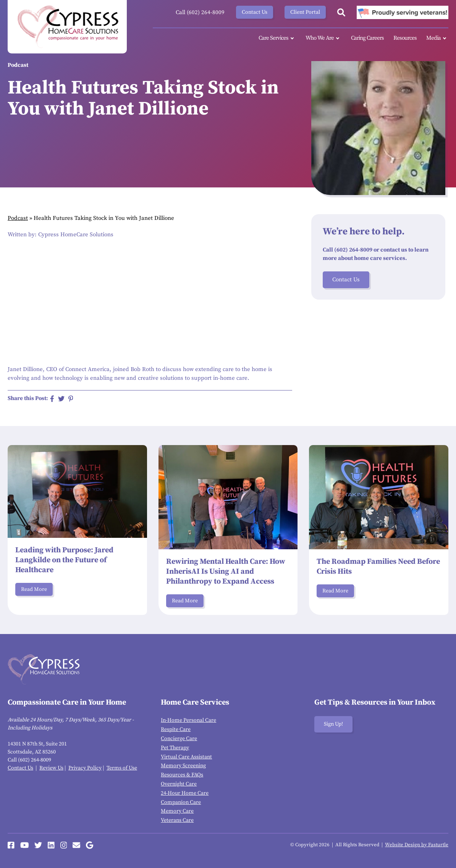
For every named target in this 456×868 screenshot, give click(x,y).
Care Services (277, 38)
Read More (34, 589)
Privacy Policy (85, 768)
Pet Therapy (175, 748)
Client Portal (305, 12)
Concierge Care (179, 739)
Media (437, 38)
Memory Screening (183, 766)
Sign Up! (333, 724)
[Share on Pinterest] (71, 399)
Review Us (51, 768)
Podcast (18, 218)
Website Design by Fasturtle (417, 845)
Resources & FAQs (182, 775)
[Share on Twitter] (61, 399)
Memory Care (177, 811)
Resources (405, 38)
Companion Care (181, 802)
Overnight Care (179, 784)
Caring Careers (367, 38)
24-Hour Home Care (185, 793)
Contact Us (255, 12)
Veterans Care (177, 820)
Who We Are (323, 38)
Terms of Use (122, 768)
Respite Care (176, 729)
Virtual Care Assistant (186, 757)
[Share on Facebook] (52, 399)
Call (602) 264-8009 (200, 12)
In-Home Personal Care (188, 720)
